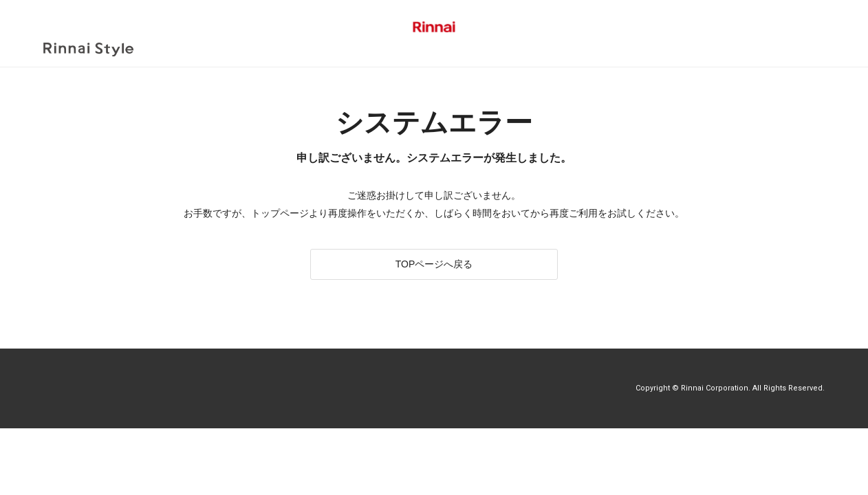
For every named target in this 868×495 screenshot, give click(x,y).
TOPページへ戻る (434, 258)
